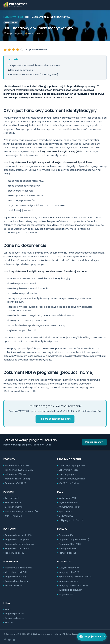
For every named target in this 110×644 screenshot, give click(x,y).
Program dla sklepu (15, 553)
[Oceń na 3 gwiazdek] (13, 50)
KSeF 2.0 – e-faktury (69, 483)
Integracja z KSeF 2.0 (69, 572)
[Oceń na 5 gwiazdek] (21, 50)
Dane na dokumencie (22, 70)
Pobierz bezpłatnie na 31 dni (55, 419)
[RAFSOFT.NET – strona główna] (15, 5)
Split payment (12, 498)
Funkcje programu (68, 474)
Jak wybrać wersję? (69, 470)
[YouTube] (14, 640)
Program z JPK (66, 535)
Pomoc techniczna (15, 618)
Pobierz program (94, 442)
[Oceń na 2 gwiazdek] (9, 50)
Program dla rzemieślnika (18, 548)
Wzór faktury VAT (68, 498)
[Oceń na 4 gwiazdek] (17, 50)
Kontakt (9, 622)
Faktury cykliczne (68, 553)
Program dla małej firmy (17, 540)
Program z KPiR (66, 594)
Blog (21, 17)
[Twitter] (9, 640)
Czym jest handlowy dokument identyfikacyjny (35, 65)
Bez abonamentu (14, 507)
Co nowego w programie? (72, 465)
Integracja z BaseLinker (70, 590)
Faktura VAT (10, 17)
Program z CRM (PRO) (70, 544)
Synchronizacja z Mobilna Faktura (76, 577)
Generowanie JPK (14, 516)
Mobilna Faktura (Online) (18, 479)
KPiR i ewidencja (13, 502)
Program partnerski (15, 614)
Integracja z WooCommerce (73, 585)
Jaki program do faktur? (71, 520)
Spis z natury (65, 511)
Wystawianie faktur (69, 502)
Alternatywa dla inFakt (16, 572)
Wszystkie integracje (69, 568)
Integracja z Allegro (69, 581)
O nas (8, 609)
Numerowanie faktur (69, 507)
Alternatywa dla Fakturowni (19, 568)
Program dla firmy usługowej (19, 544)
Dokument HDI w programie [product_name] (34, 74)
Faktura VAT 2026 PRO (16, 474)
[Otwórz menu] (103, 5)
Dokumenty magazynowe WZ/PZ (22, 511)
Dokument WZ (66, 516)
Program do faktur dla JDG (18, 535)
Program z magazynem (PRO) (74, 540)
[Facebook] (5, 640)
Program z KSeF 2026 (16, 483)
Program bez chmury (16, 577)
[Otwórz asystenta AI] (92, 637)
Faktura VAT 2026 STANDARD (19, 470)
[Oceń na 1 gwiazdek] (5, 50)
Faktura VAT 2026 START (17, 465)
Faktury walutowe (68, 548)
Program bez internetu (16, 581)
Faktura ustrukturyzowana (72, 479)
